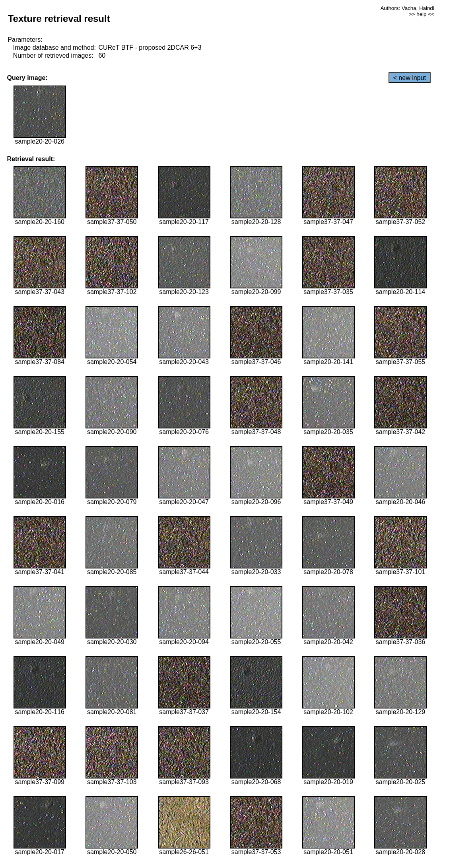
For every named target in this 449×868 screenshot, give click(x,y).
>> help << (422, 14)
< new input (410, 78)
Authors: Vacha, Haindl (407, 8)
